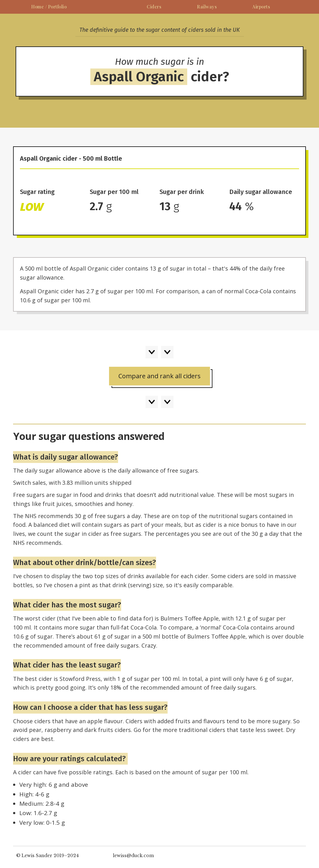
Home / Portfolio (49, 7)
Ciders (154, 7)
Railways (207, 7)
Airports (261, 7)
